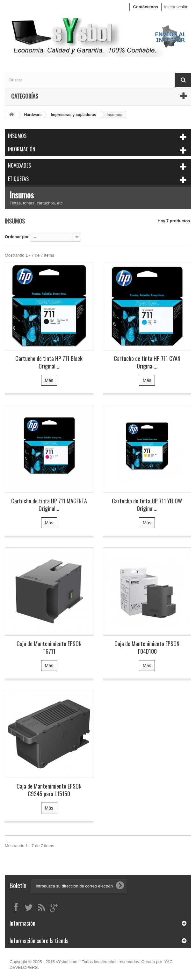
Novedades (19, 165)
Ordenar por (17, 237)
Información (22, 149)
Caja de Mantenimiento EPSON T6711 (49, 647)
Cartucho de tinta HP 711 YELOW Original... (147, 505)
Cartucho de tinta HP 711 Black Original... (49, 362)
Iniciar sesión (176, 7)
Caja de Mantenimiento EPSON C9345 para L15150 (49, 790)
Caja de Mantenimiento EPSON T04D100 (147, 647)
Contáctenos (145, 7)
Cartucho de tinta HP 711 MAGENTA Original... (49, 505)
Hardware (33, 115)
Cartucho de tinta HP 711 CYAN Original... (147, 362)
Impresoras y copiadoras (73, 115)
